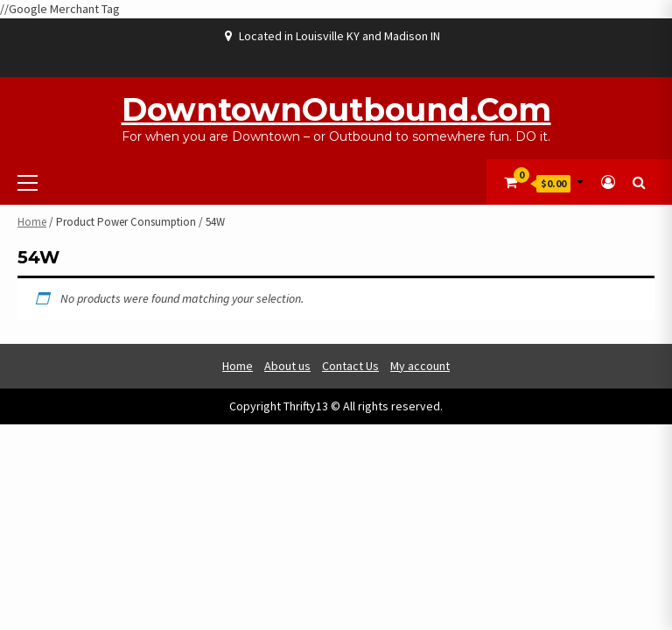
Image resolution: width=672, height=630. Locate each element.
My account (420, 366)
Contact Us (350, 366)
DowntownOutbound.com (336, 109)
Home (32, 222)
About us (287, 366)
